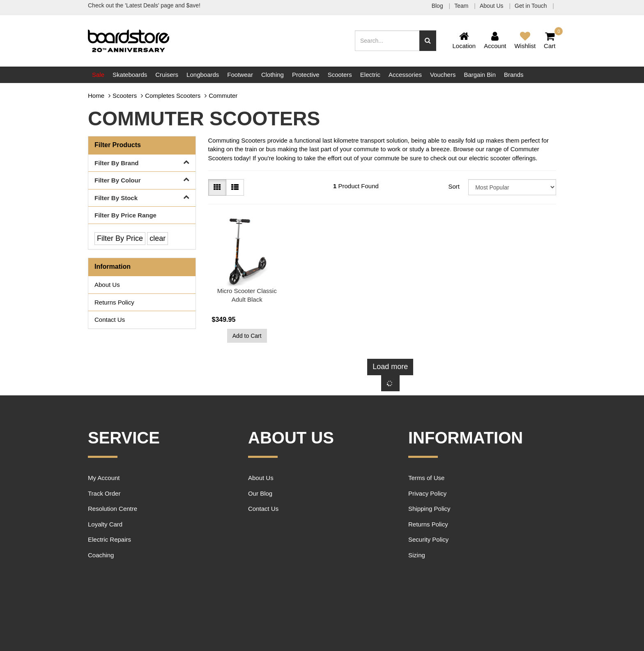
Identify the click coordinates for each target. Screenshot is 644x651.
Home (96, 96)
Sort (454, 186)
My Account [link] (104, 478)
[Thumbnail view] (217, 187)
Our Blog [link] (260, 493)
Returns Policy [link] (114, 302)
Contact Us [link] (110, 320)
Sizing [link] (417, 555)
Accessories (405, 75)
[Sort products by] (512, 187)
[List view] (235, 187)
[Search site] (428, 41)
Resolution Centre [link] (113, 509)
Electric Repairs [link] (109, 539)
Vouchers (443, 75)
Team (462, 6)
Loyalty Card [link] (105, 524)
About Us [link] (107, 285)
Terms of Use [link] (426, 478)
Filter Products (118, 145)
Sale (98, 75)
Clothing (273, 75)
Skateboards (130, 75)
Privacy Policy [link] (427, 493)
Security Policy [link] (428, 539)
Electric (370, 75)
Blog (438, 6)
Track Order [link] (104, 493)
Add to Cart (247, 336)
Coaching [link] (101, 555)
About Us (492, 6)
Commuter (223, 96)
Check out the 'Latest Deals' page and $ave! (144, 5)
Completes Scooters (173, 96)
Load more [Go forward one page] (390, 367)
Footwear (240, 75)
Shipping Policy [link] (429, 509)
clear (158, 238)
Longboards (203, 75)
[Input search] (387, 41)
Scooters (340, 75)
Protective (306, 75)
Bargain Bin (480, 75)
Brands (514, 75)
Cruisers (167, 75)
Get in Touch (531, 6)
